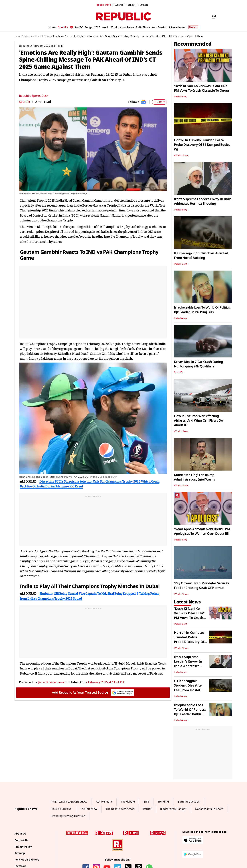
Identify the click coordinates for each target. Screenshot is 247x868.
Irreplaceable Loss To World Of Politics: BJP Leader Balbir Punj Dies (202, 310)
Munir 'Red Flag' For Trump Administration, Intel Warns (195, 477)
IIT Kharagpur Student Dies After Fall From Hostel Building (201, 256)
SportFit (25, 102)
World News (181, 156)
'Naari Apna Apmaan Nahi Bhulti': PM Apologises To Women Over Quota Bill (202, 531)
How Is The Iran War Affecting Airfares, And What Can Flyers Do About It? (198, 421)
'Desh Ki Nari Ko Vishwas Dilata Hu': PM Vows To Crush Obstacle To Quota (202, 88)
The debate (128, 802)
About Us (20, 834)
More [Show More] (193, 27)
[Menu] (212, 16)
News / (19, 36)
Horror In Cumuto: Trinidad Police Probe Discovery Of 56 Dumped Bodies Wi (202, 145)
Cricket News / (43, 36)
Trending (163, 802)
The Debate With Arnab (120, 809)
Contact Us (21, 840)
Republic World (103, 5)
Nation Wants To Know (209, 809)
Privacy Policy (23, 847)
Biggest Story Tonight (173, 809)
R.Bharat (118, 5)
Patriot (147, 809)
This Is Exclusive (61, 809)
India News (181, 97)
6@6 (146, 802)
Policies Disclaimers (27, 860)
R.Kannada (143, 5)
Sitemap (20, 853)
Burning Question (189, 802)
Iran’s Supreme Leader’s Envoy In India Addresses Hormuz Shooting (203, 201)
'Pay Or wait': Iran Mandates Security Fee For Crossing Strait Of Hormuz (201, 586)
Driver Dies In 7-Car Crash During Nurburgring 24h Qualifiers (198, 364)
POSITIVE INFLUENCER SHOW (69, 802)
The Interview (89, 809)
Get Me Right (104, 802)
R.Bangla (130, 5)
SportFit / (29, 36)
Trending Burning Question (68, 816)
